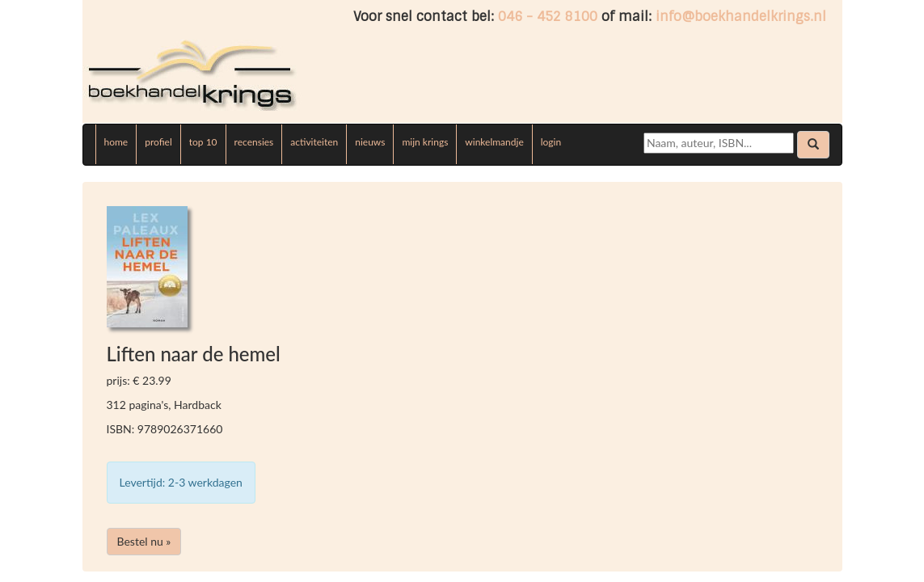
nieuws (370, 142)
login (551, 142)
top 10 (203, 142)
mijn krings (425, 142)
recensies (254, 142)
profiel (158, 142)
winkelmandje (494, 142)
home (116, 142)
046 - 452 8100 (548, 17)
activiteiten (314, 142)
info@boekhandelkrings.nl (741, 17)
